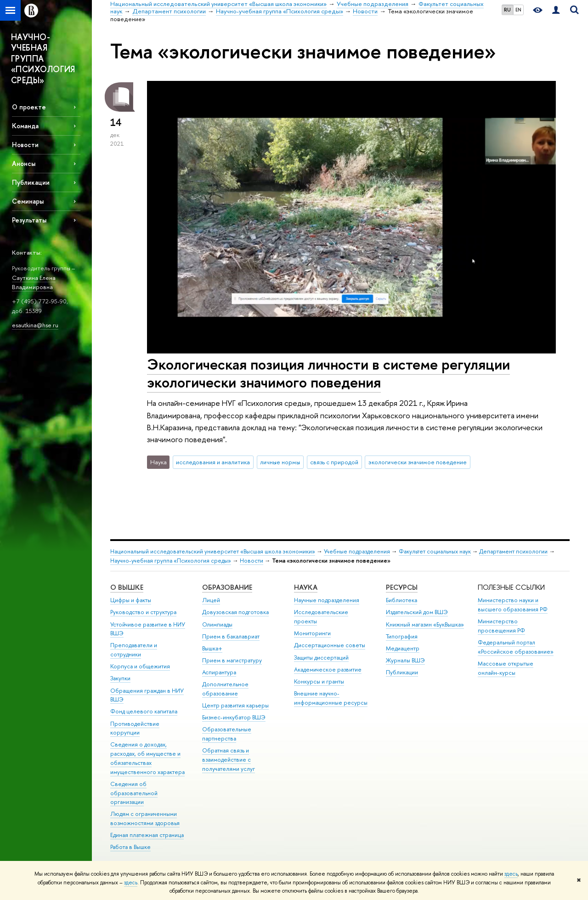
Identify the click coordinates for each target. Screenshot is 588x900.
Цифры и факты (131, 600)
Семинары (28, 201)
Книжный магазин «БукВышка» (425, 624)
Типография (402, 636)
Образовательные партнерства (227, 734)
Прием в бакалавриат (231, 636)
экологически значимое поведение (418, 462)
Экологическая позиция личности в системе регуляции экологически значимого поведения (328, 373)
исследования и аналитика (213, 462)
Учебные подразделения (357, 551)
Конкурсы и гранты (319, 681)
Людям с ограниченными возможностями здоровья (145, 818)
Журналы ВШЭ (405, 660)
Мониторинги (312, 633)
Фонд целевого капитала (144, 711)
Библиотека (401, 600)
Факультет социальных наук (435, 551)
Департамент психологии (513, 551)
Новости (25, 145)
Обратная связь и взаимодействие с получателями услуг (229, 760)
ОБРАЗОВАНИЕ (227, 587)
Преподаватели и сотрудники (134, 650)
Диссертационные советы (330, 645)
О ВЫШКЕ (127, 587)
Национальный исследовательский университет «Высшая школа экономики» (213, 551)
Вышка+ (212, 648)
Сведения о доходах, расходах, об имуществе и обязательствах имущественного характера (147, 758)
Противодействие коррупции (135, 728)
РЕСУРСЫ (402, 587)
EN (518, 10)
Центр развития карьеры (235, 705)
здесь (511, 874)
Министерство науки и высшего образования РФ (513, 605)
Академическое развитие (328, 669)
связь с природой (334, 462)
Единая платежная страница (147, 835)
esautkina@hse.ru (35, 325)
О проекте (29, 107)
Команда (25, 126)
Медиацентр (403, 648)
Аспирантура (219, 672)
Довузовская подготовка (235, 612)
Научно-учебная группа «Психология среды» (171, 561)
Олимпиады (217, 624)
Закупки (120, 678)
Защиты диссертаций (321, 658)
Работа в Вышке (130, 847)
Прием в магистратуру (232, 660)
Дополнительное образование (225, 689)
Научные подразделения (327, 600)
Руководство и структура (143, 612)
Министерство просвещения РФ (501, 626)
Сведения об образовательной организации (134, 793)
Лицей (211, 600)
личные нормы (280, 462)
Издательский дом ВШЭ (417, 612)
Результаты (29, 220)
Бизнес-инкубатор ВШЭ (234, 717)
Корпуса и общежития (140, 666)
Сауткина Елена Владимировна (34, 282)
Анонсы (24, 163)
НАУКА (306, 587)
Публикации (31, 182)
